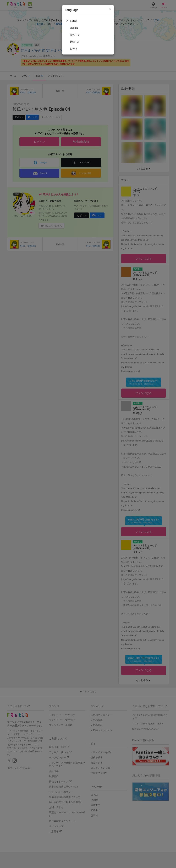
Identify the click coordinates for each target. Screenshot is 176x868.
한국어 (74, 48)
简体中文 (75, 35)
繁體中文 (75, 42)
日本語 (74, 21)
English (74, 28)
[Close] (110, 9)
